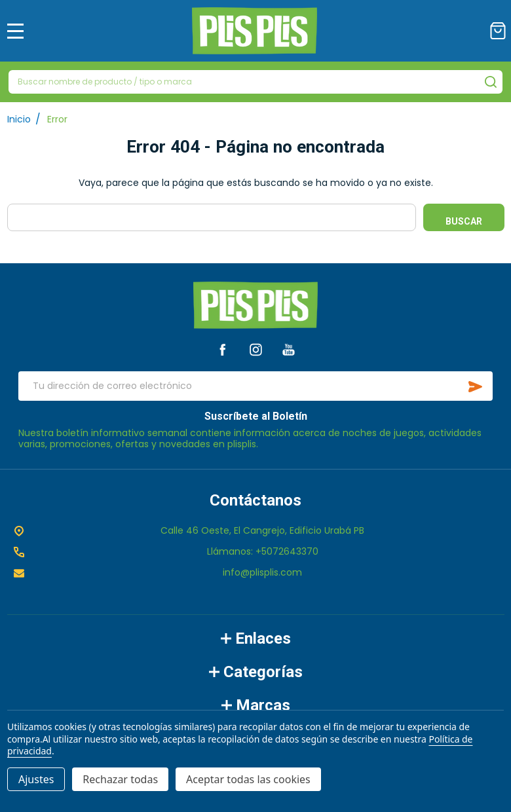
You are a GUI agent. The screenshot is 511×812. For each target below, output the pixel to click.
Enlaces (256, 638)
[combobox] (255, 82)
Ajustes (36, 779)
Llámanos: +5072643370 (263, 551)
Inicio (19, 119)
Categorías (256, 672)
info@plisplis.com (262, 572)
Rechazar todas (120, 779)
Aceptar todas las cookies (248, 779)
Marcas (256, 705)
